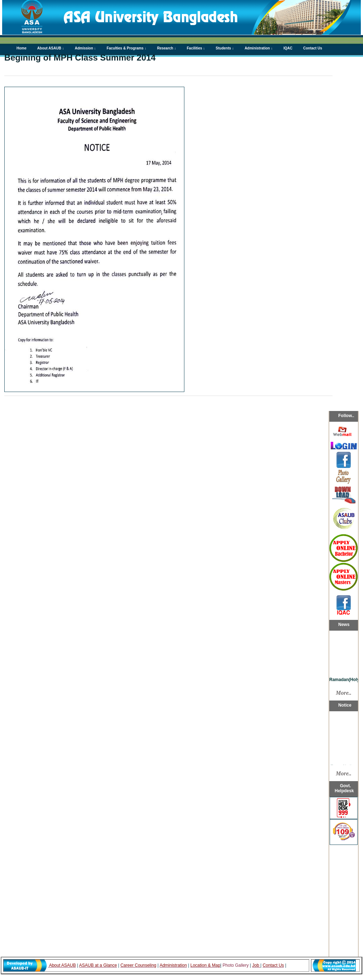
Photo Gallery (236, 965)
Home (22, 48)
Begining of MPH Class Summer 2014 (80, 58)
